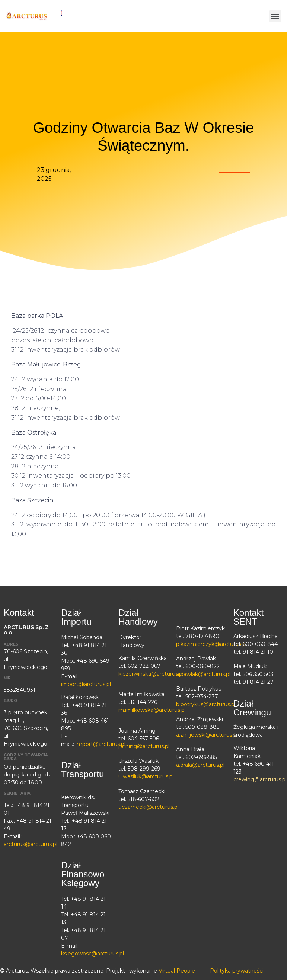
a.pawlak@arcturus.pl (203, 674)
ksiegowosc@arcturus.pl (93, 954)
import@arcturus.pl (86, 684)
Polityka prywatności (237, 971)
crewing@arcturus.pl (260, 779)
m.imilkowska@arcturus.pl (152, 710)
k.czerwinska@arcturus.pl (151, 674)
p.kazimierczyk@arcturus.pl (211, 644)
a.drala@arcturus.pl (200, 765)
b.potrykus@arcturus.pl (206, 704)
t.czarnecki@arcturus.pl (149, 807)
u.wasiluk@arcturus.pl (146, 776)
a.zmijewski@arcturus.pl (207, 735)
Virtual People (177, 971)
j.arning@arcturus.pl (144, 746)
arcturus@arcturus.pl (31, 844)
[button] (275, 16)
